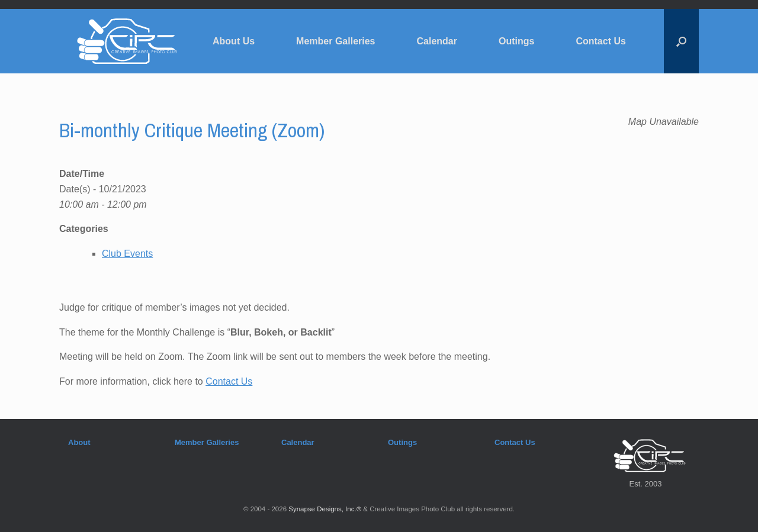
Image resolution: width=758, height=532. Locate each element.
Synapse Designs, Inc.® (325, 509)
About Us (234, 41)
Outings (516, 41)
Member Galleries (335, 41)
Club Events (127, 254)
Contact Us (600, 41)
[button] (681, 41)
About (79, 442)
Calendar (437, 41)
